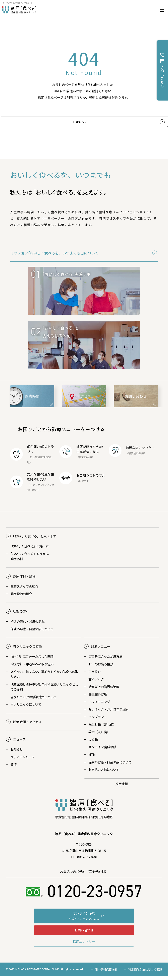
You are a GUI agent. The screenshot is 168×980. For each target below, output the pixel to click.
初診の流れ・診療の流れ (27, 625)
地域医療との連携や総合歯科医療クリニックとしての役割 (44, 691)
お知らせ (17, 753)
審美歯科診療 (98, 698)
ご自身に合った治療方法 (105, 661)
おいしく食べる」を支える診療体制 (30, 560)
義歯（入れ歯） (99, 736)
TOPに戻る (80, 124)
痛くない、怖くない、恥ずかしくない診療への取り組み (44, 678)
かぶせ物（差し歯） (102, 728)
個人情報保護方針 (106, 974)
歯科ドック (96, 683)
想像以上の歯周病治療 (104, 691)
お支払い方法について (104, 774)
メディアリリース (23, 761)
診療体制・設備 (24, 580)
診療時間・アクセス (27, 726)
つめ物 (93, 744)
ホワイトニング (99, 706)
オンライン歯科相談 (102, 751)
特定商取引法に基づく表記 (145, 974)
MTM (92, 759)
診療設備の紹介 (21, 598)
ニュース (19, 743)
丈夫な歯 (33, 478)
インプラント (37, 489)
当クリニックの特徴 (27, 651)
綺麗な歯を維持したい (40, 481)
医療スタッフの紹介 (24, 591)
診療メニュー (101, 651)
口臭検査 (95, 676)
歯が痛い (33, 451)
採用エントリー (84, 946)
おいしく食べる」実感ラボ (30, 550)
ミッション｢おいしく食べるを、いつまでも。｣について (54, 257)
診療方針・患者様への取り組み (32, 668)
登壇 (14, 769)
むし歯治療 (36, 461)
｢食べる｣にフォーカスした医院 (32, 661)
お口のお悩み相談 (101, 668)
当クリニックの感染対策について (33, 701)
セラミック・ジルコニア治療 (108, 713)
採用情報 (121, 788)
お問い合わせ (84, 934)
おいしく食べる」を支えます (35, 540)
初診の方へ (21, 615)
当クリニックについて (26, 709)
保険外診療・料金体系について (32, 633)
